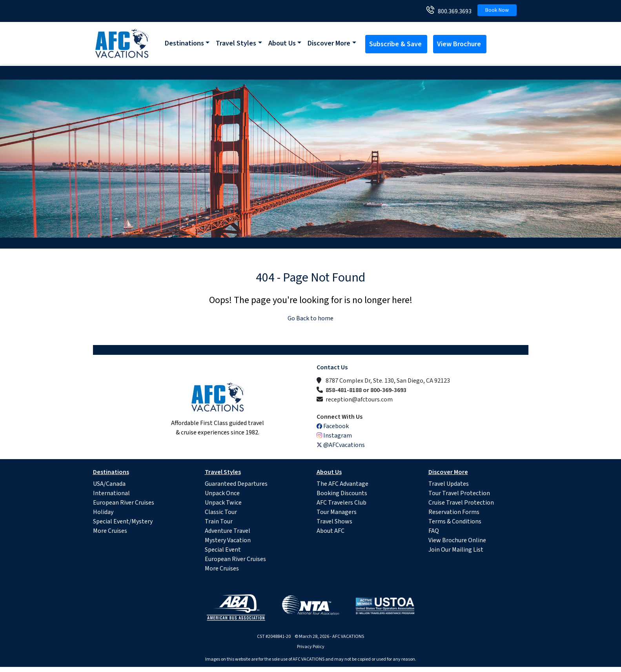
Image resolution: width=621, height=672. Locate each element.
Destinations (184, 43)
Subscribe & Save (396, 44)
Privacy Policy (311, 647)
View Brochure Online (457, 540)
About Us (282, 43)
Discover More (329, 43)
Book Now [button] (497, 10)
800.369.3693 (453, 11)
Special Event (223, 550)
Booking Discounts (342, 493)
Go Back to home (310, 318)
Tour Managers (337, 512)
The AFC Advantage (342, 484)
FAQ (434, 531)
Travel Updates (449, 484)
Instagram (334, 436)
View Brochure (460, 44)
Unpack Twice (223, 503)
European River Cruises (124, 503)
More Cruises (110, 531)
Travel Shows (334, 521)
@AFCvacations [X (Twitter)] (341, 445)
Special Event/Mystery (123, 521)
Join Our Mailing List (456, 550)
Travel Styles (236, 43)
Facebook (333, 426)
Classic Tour (221, 512)
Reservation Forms (454, 512)
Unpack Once (222, 493)
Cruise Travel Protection (461, 503)
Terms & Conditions (455, 521)
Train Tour (219, 521)
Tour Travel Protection (459, 493)
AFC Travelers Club (341, 503)
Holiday (103, 512)
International (111, 493)
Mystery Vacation (228, 540)
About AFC (331, 531)
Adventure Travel (228, 531)
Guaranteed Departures (236, 484)
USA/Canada (109, 484)
